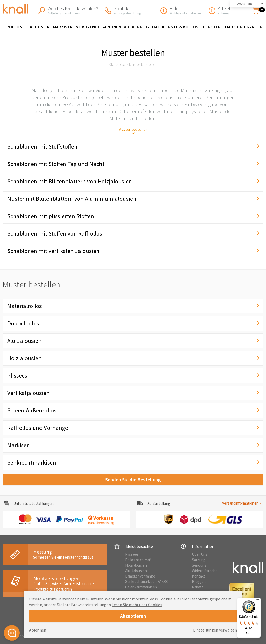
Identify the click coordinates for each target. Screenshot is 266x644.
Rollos (15, 27)
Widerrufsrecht (204, 571)
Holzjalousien (136, 565)
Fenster (212, 27)
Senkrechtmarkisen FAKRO (147, 582)
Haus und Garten (244, 27)
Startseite (117, 64)
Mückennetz (137, 27)
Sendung (199, 565)
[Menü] (258, 601)
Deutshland (245, 4)
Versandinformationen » (241, 503)
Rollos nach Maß (138, 560)
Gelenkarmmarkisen (141, 587)
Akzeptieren (133, 616)
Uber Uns (200, 554)
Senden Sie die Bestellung (133, 480)
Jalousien (39, 27)
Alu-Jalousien (136, 571)
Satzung (199, 560)
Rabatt (198, 587)
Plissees (132, 554)
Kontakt (199, 576)
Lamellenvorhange (140, 576)
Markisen (63, 27)
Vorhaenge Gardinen (99, 27)
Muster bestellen (133, 129)
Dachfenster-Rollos (175, 27)
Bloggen (199, 582)
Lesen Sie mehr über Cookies (137, 605)
